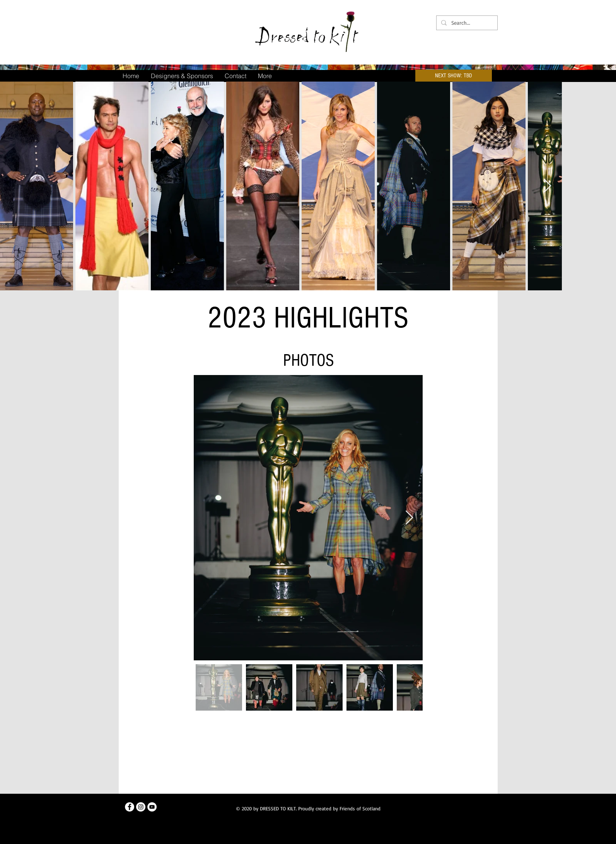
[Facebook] (130, 807)
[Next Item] (547, 186)
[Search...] (466, 23)
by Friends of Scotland (357, 808)
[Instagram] (141, 807)
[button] (454, 76)
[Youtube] (152, 807)
